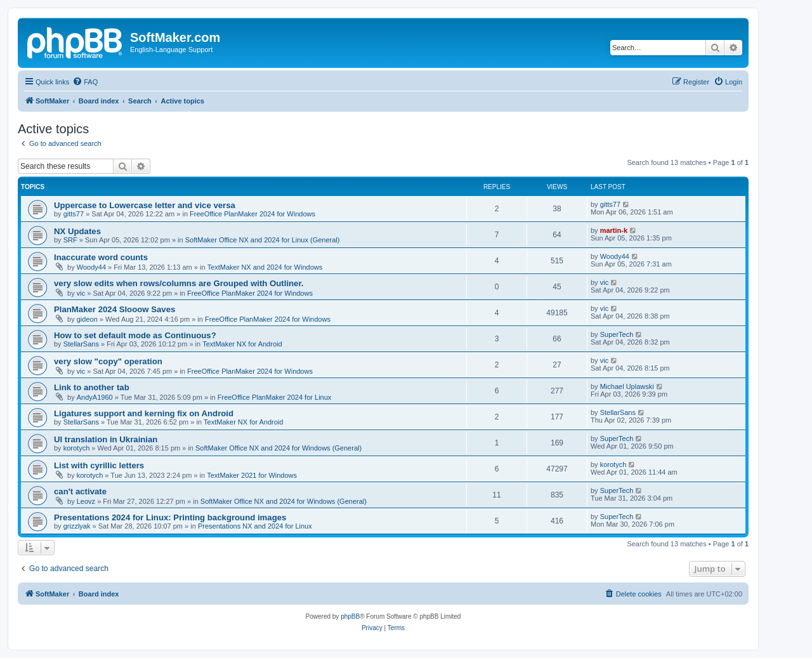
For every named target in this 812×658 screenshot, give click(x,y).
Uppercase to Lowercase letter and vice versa (145, 205)
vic (81, 293)
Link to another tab (92, 387)
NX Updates (77, 231)
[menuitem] (85, 82)
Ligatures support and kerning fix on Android (144, 413)
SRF (70, 240)
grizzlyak (77, 526)
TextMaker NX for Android (242, 344)
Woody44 (91, 267)
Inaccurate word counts (101, 257)
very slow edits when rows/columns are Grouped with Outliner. (179, 283)
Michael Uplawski (627, 386)
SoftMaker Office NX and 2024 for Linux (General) (263, 240)
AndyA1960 (95, 397)
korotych (77, 448)
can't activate (80, 491)
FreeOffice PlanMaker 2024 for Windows (252, 214)
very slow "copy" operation (108, 361)
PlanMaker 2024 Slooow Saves (115, 309)
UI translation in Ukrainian (106, 439)
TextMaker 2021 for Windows (252, 475)
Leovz (86, 501)
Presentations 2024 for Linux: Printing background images (170, 517)
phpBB (350, 616)
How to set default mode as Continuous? (135, 335)
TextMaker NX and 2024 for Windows (265, 267)
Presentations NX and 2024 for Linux (255, 526)
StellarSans (81, 344)
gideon (87, 319)
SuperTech (617, 334)
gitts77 (74, 214)
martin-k (614, 230)
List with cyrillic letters (99, 465)
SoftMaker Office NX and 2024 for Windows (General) (278, 448)
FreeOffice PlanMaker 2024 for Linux (275, 397)
